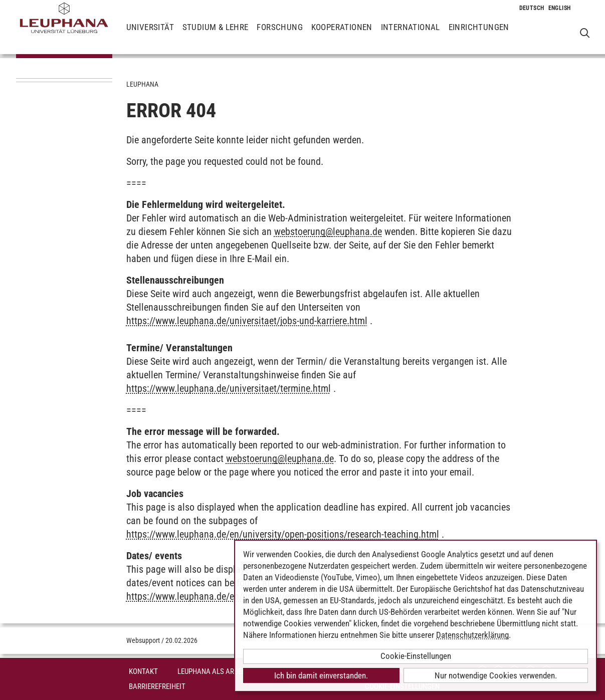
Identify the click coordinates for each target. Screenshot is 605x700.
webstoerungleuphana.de (328, 231)
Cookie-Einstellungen (416, 656)
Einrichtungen (479, 35)
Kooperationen (342, 35)
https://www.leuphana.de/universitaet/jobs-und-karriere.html (247, 321)
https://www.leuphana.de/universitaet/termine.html (229, 388)
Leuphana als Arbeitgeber (222, 671)
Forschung (280, 35)
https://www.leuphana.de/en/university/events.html (229, 596)
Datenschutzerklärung (472, 635)
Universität (150, 35)
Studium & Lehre (216, 35)
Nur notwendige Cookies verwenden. (496, 675)
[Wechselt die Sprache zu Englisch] (560, 8)
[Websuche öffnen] (585, 33)
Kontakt (143, 671)
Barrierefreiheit (157, 686)
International (411, 35)
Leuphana (142, 84)
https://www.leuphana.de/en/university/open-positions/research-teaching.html (283, 534)
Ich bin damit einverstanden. (321, 675)
